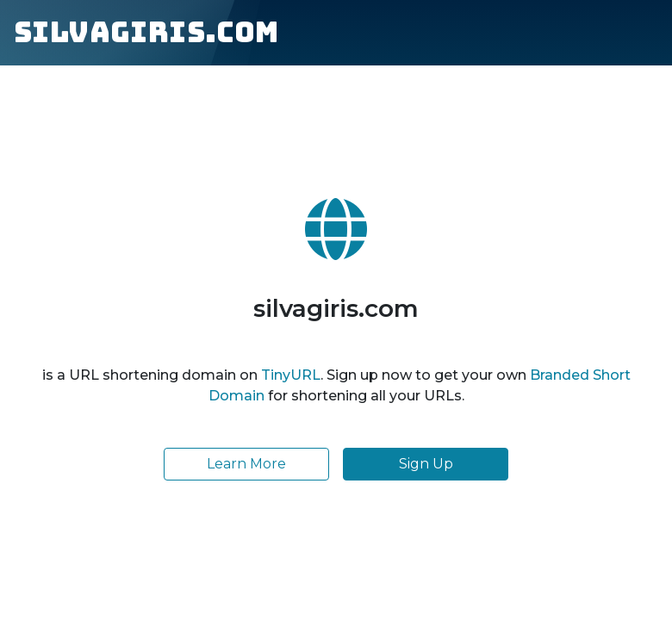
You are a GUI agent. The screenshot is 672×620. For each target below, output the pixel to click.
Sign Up (426, 464)
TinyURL (291, 375)
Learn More (246, 464)
